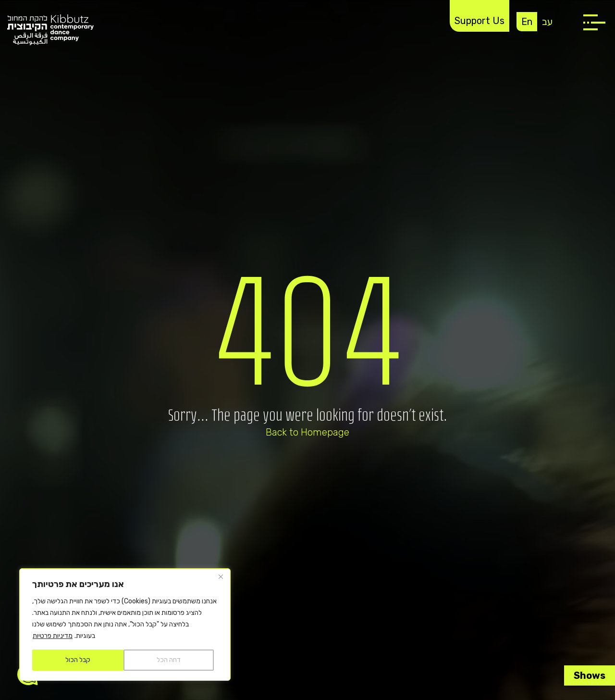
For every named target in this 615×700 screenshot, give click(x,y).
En (527, 22)
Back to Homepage (307, 432)
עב (547, 22)
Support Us (480, 21)
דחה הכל (169, 660)
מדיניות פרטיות (53, 636)
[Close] (221, 576)
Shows (590, 675)
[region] (125, 625)
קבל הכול (78, 660)
